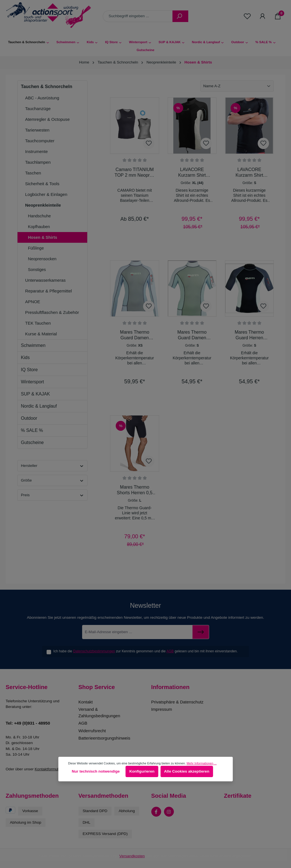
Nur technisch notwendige (96, 771)
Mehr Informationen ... (202, 763)
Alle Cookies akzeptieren (187, 771)
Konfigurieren (142, 771)
